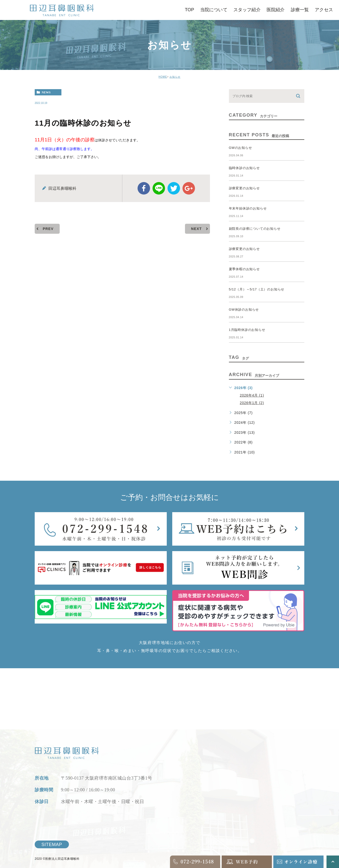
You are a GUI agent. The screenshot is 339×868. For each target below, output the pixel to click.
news (46, 92)
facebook (144, 188)
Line (159, 188)
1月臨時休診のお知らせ (247, 330)
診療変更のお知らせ (244, 188)
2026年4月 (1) (252, 395)
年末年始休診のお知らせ (248, 208)
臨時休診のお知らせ (244, 168)
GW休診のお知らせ (244, 310)
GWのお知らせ (241, 148)
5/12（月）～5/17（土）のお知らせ (257, 289)
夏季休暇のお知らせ (244, 269)
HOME (163, 77)
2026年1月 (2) (252, 403)
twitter (174, 188)
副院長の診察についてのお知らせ (255, 229)
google (189, 188)
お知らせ (175, 77)
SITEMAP (52, 845)
